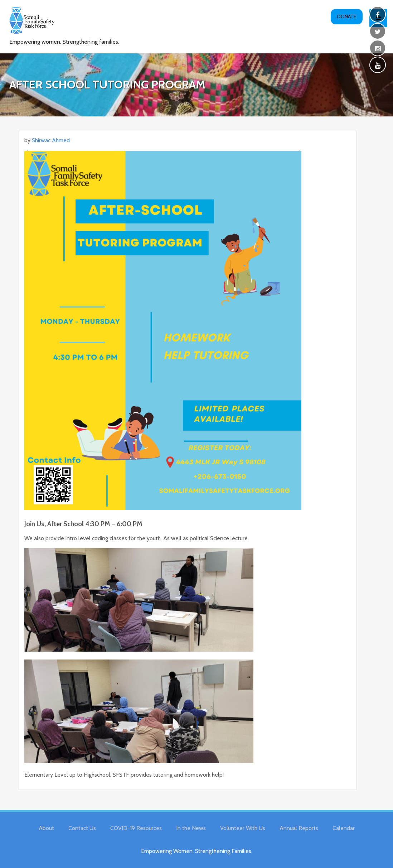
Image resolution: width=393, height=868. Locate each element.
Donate (347, 16)
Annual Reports (299, 828)
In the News (191, 828)
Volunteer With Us (243, 828)
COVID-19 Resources (136, 828)
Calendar (344, 828)
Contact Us (82, 828)
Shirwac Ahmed (51, 140)
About (46, 828)
